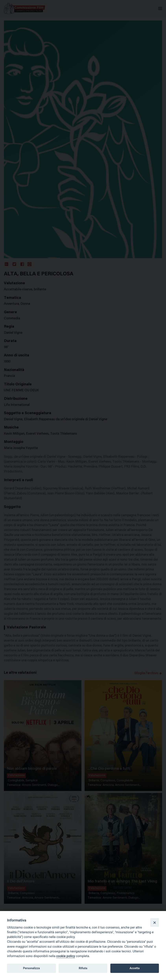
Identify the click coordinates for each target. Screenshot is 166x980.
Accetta (135, 968)
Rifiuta (83, 968)
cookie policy (66, 956)
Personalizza (31, 968)
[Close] (155, 922)
